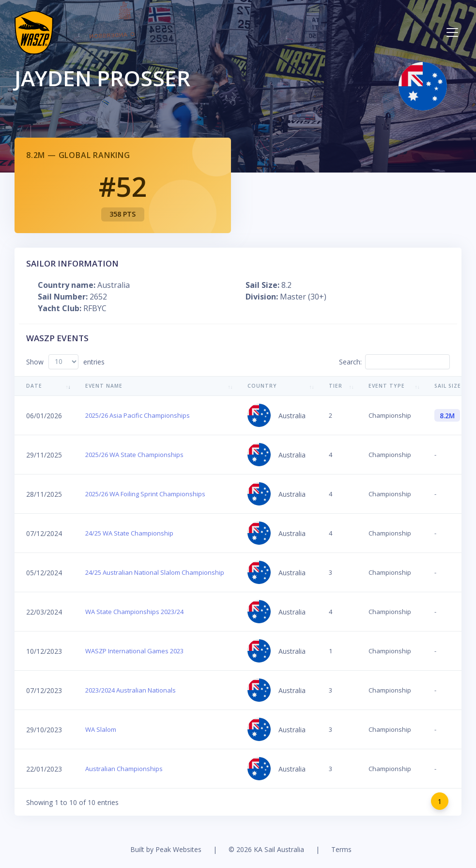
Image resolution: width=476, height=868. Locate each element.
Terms (341, 849)
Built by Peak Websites (166, 849)
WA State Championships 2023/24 (134, 612)
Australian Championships (124, 769)
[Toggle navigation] (452, 32)
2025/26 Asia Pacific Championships (138, 415)
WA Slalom (101, 729)
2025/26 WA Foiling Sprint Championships (145, 494)
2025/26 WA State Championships (134, 455)
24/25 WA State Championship (129, 533)
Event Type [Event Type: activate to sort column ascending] (387, 386)
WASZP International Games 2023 (134, 651)
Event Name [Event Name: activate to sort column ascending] (104, 386)
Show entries (65, 362)
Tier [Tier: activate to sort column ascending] (336, 386)
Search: (394, 362)
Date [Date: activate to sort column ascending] (34, 386)
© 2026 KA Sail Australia (266, 849)
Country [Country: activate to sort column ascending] (262, 386)
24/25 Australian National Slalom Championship (155, 572)
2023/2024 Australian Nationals (131, 690)
